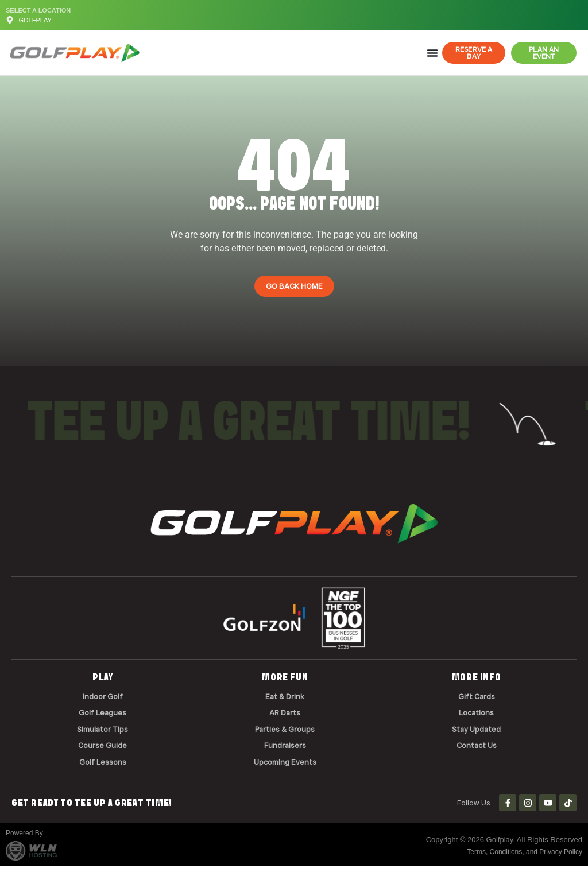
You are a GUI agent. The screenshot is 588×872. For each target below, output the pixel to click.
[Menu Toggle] (432, 53)
